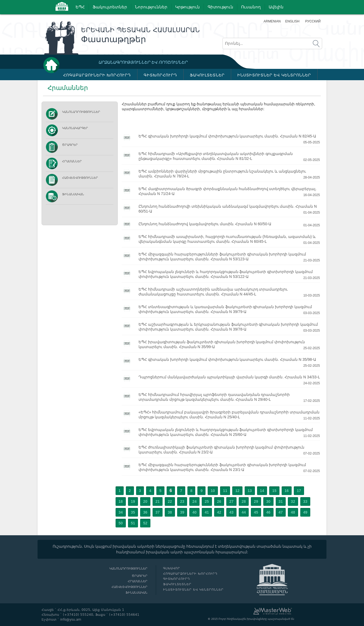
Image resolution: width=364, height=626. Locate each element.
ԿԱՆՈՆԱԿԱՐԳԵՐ (75, 128)
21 (158, 502)
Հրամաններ (72, 161)
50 (121, 523)
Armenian (272, 21)
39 (182, 512)
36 (145, 512)
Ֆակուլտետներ (110, 7)
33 (305, 502)
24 (194, 502)
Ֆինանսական (73, 194)
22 (170, 502)
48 (293, 512)
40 (194, 512)
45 (256, 512)
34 (121, 512)
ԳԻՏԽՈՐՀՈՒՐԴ (160, 75)
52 (145, 523)
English (292, 21)
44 (244, 512)
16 (287, 491)
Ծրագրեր (70, 145)
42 (219, 512)
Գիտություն (220, 7)
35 (133, 512)
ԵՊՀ (80, 7)
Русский (313, 21)
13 (250, 491)
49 (305, 512)
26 (219, 502)
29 (256, 502)
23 (182, 502)
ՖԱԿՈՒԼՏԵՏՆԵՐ (207, 75)
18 (121, 502)
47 (281, 512)
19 (133, 502)
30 (268, 502)
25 (207, 502)
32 (293, 502)
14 (262, 491)
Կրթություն (188, 7)
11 (225, 491)
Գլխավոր (53, 65)
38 (170, 512)
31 (281, 502)
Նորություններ (151, 7)
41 (207, 512)
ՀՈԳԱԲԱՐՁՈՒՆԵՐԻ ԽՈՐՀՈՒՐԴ (97, 75)
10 (213, 491)
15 (274, 491)
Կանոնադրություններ (81, 112)
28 (244, 502)
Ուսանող (251, 7)
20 (145, 502)
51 (133, 523)
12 (237, 491)
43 (231, 512)
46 (268, 512)
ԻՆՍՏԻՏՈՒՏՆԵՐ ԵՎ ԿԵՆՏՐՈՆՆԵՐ (274, 75)
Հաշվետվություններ (80, 178)
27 (231, 502)
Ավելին (276, 7)
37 (158, 512)
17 (299, 491)
